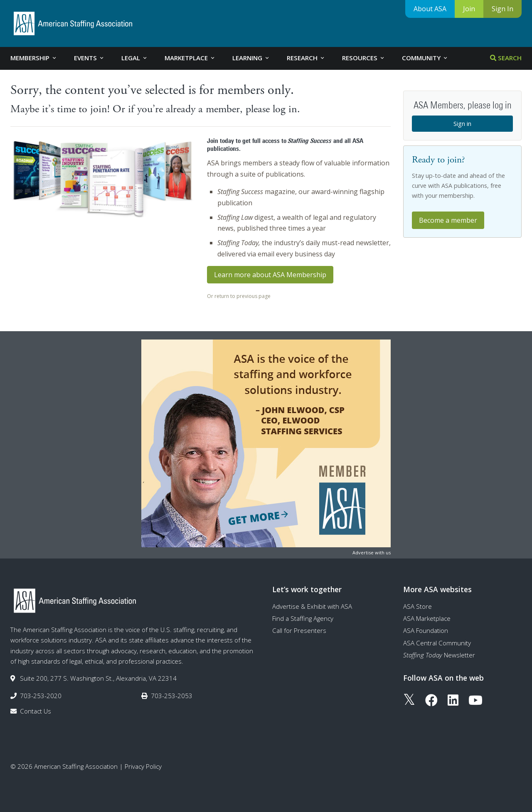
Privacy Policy (143, 766)
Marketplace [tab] (190, 58)
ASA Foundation (426, 630)
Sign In (502, 9)
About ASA (430, 9)
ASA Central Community (437, 643)
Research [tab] (306, 58)
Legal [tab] (135, 58)
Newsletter (439, 655)
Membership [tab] (34, 58)
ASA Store (417, 606)
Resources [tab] (364, 58)
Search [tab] (506, 58)
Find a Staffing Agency (303, 618)
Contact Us (36, 711)
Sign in (462, 123)
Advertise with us (372, 552)
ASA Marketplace (427, 618)
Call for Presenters (299, 630)
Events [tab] (89, 58)
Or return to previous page (239, 296)
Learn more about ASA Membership (270, 275)
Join (469, 9)
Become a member (448, 220)
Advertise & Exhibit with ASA (312, 606)
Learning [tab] (251, 58)
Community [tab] (425, 58)
